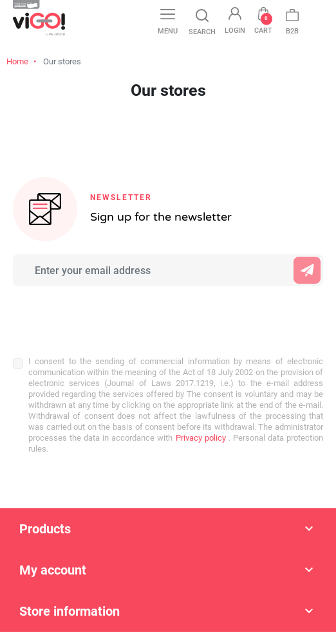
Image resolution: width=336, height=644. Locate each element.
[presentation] (98, 315)
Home (17, 61)
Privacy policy (199, 438)
